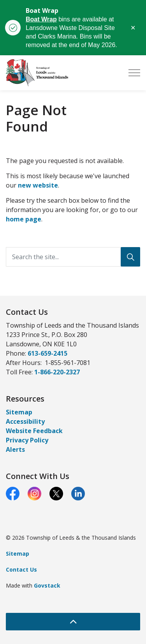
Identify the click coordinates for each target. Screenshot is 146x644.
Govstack (47, 585)
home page (24, 219)
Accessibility (25, 421)
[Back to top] (73, 622)
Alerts (15, 449)
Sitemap (19, 412)
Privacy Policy (27, 440)
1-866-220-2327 (57, 372)
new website (38, 185)
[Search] (130, 257)
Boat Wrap (41, 19)
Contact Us (21, 569)
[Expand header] (134, 73)
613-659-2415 (47, 353)
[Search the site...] (73, 257)
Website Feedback (34, 431)
